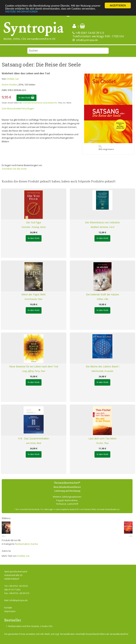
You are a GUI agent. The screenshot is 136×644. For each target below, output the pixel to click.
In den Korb (26, 98)
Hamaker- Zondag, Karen (34, 227)
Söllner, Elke (102, 299)
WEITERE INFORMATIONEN (21, 12)
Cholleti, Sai (13, 79)
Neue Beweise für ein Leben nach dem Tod (34, 366)
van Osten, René (34, 443)
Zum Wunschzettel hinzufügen (18, 108)
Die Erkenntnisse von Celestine (102, 222)
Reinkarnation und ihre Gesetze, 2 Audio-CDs (30, 626)
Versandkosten (67, 634)
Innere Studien (10, 85)
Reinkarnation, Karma (26, 544)
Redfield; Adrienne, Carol (102, 227)
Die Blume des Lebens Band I (102, 366)
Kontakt (8, 608)
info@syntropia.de (87, 40)
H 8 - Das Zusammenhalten (34, 438)
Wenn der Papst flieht (34, 294)
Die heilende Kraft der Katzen (102, 294)
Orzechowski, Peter (34, 299)
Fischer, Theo (102, 443)
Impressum (10, 611)
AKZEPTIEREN (118, 5)
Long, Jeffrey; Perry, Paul (34, 371)
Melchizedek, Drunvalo (102, 371)
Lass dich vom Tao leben (102, 438)
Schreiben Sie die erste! (14, 169)
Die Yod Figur (34, 222)
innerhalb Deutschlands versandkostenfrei (40, 103)
